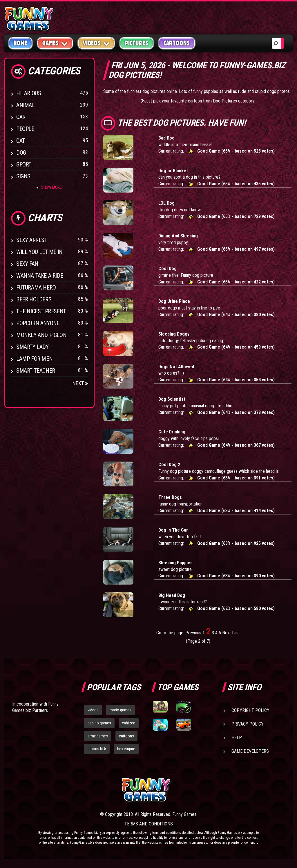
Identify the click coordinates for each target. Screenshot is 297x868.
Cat (21, 141)
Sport (24, 164)
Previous (193, 633)
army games (98, 736)
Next (80, 383)
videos (93, 710)
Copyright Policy (250, 710)
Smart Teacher (36, 371)
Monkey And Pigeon (41, 335)
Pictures (136, 43)
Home (20, 43)
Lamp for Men (34, 359)
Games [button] (55, 43)
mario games (121, 710)
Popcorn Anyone (38, 323)
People (25, 129)
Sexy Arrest (32, 240)
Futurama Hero (36, 287)
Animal (26, 105)
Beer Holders (34, 299)
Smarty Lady (32, 347)
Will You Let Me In (39, 252)
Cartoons (177, 43)
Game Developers (250, 751)
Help (237, 738)
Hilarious (29, 93)
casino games (99, 723)
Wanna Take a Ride (40, 276)
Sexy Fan (27, 264)
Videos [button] (96, 43)
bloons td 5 (97, 749)
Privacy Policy (248, 724)
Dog (21, 153)
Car (21, 117)
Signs (23, 176)
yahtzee (129, 723)
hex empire (126, 749)
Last (236, 633)
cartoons (126, 736)
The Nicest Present (41, 311)
